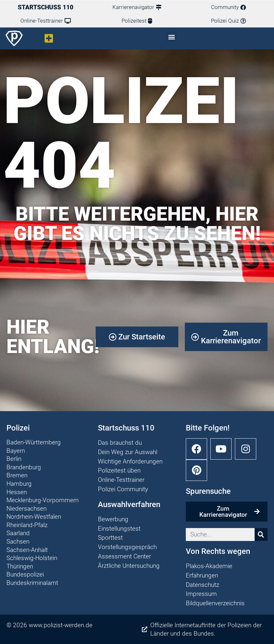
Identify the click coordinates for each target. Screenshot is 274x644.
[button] (49, 38)
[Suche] (261, 535)
